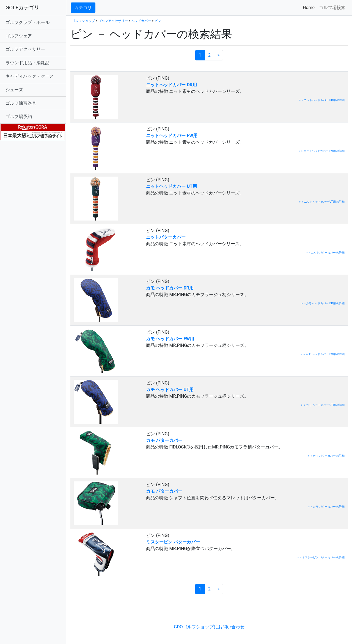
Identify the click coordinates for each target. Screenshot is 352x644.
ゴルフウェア (19, 36)
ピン (158, 21)
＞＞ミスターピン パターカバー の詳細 (321, 557)
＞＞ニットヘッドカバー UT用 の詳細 (322, 202)
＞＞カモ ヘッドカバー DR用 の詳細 (323, 303)
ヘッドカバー (141, 21)
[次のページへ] (219, 55)
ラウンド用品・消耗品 (28, 63)
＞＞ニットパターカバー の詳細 (325, 253)
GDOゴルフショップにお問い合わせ (209, 627)
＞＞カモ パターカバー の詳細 (326, 456)
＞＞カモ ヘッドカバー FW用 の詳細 (322, 354)
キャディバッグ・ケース (30, 76)
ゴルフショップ (83, 21)
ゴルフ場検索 (332, 8)
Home (310, 7)
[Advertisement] (135, 601)
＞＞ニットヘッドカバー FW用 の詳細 (321, 151)
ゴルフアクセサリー (25, 49)
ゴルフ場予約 (19, 117)
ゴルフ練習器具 (21, 103)
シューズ (14, 90)
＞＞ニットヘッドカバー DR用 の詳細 (321, 100)
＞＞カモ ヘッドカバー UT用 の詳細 (323, 405)
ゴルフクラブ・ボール (28, 22)
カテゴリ (83, 8)
